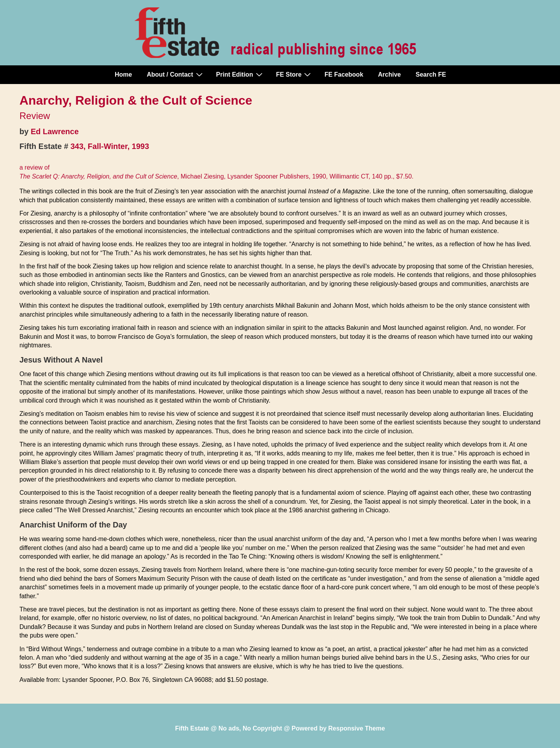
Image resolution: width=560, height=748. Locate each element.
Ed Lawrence (55, 131)
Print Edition (240, 74)
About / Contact (175, 74)
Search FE (431, 74)
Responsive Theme (357, 728)
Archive (389, 74)
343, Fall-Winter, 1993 (110, 146)
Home (123, 74)
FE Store (295, 74)
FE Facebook (344, 74)
